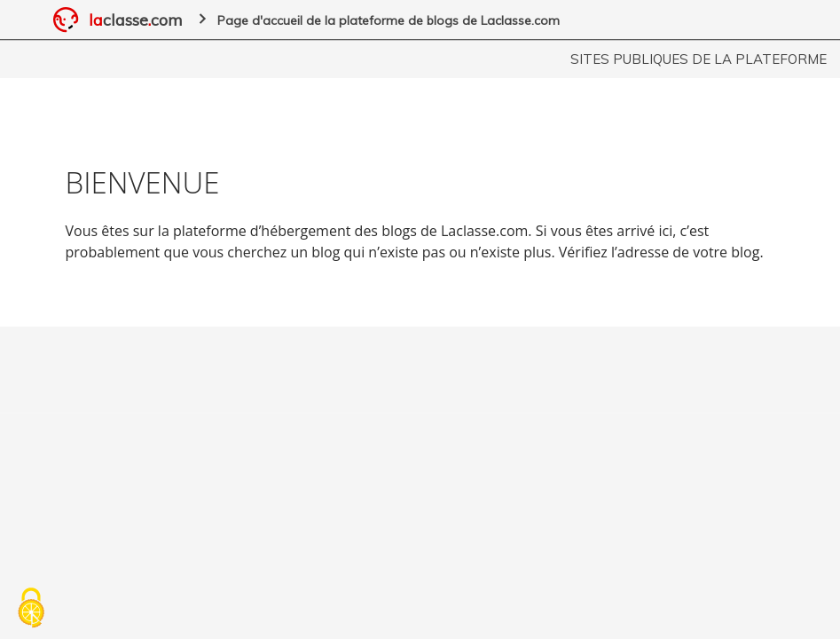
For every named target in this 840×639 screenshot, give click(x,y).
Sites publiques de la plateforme (699, 59)
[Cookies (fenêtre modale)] (31, 609)
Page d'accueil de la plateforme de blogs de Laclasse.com (389, 20)
